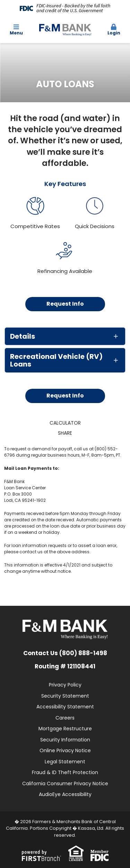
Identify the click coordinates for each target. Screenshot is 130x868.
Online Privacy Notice (65, 750)
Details (23, 336)
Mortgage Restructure (65, 729)
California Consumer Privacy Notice (65, 783)
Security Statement (65, 696)
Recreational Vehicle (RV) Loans (56, 360)
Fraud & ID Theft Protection (65, 772)
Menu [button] (16, 30)
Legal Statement (65, 762)
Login (114, 30)
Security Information (65, 740)
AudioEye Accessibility (65, 794)
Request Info (65, 304)
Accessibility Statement (65, 707)
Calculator (65, 423)
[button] (114, 30)
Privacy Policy (65, 685)
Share (65, 433)
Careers (65, 718)
